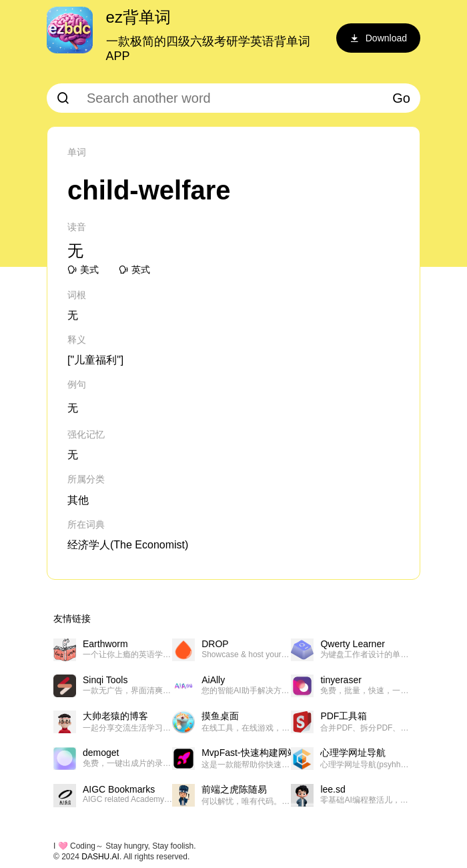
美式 (83, 270)
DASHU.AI (100, 857)
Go (401, 98)
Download (378, 38)
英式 (134, 270)
